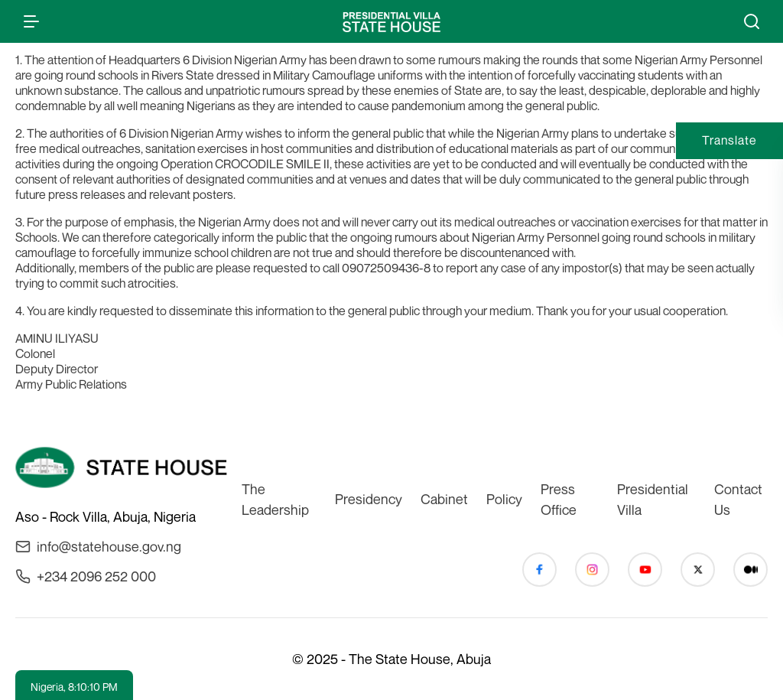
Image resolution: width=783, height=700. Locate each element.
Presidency (369, 499)
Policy (504, 499)
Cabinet (444, 499)
